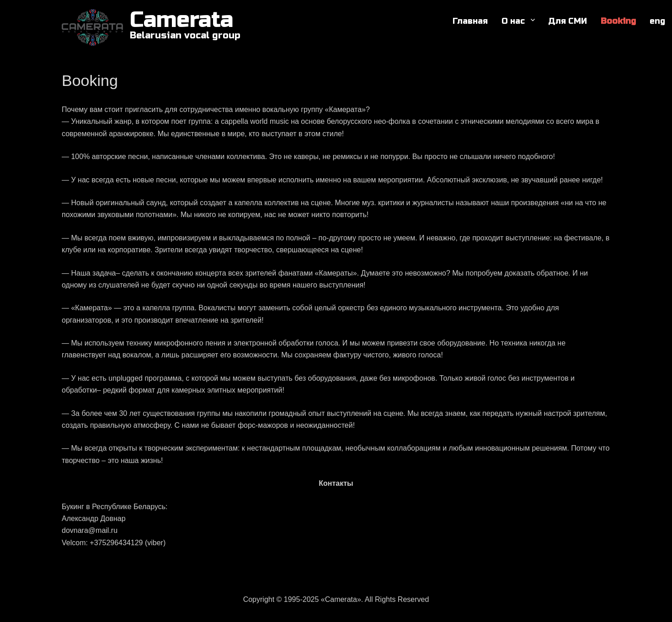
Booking (618, 21)
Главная (470, 21)
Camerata (181, 20)
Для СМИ (568, 21)
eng (657, 21)
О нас (513, 21)
